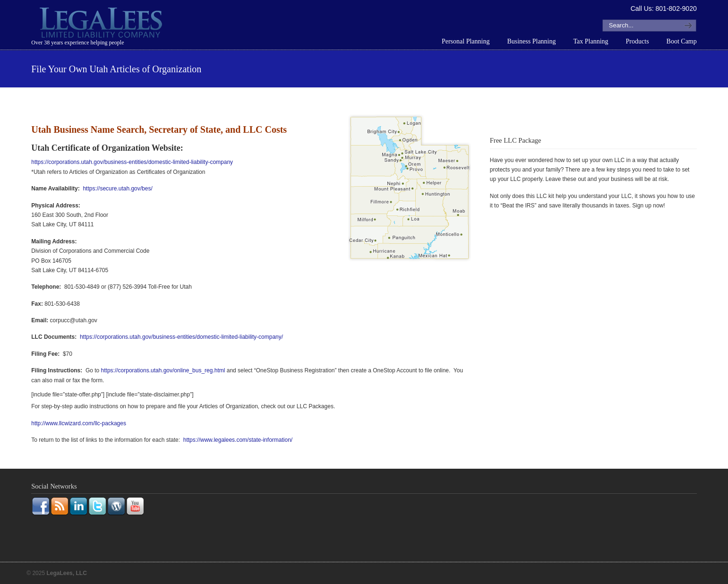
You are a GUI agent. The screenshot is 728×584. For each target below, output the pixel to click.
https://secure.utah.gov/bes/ (117, 189)
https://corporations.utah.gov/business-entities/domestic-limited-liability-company (132, 162)
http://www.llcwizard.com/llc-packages (79, 423)
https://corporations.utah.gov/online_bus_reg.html (163, 370)
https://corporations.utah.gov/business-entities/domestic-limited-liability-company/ (181, 337)
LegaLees (102, 24)
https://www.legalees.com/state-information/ (238, 440)
